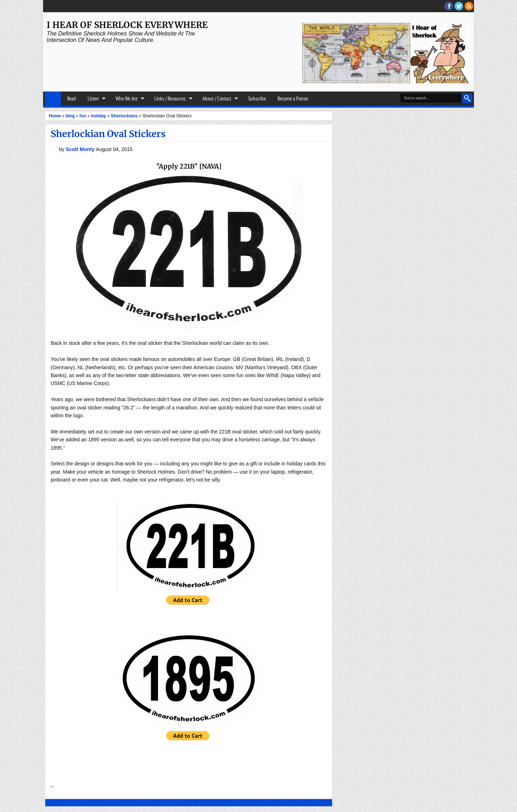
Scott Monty (81, 149)
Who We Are (127, 98)
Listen (93, 98)
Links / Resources (170, 98)
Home (53, 99)
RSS (469, 6)
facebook (449, 6)
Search (467, 98)
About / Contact (217, 98)
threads (459, 6)
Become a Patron (293, 98)
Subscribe (257, 98)
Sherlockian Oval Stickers (108, 134)
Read (72, 98)
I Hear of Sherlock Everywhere (127, 25)
